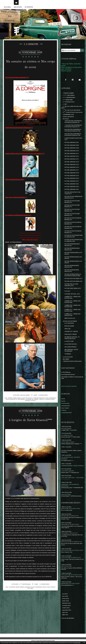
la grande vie (29, 407)
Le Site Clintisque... (66, 374)
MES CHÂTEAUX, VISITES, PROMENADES (71, 352)
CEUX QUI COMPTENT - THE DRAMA (72, 480)
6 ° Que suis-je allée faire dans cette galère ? (72, 109)
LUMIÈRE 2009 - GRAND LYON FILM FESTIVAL (72, 308)
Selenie (63, 526)
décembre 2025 (66, 605)
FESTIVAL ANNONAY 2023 (72, 186)
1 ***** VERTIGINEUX (69, 97)
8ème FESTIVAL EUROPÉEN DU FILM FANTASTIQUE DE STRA (73, 132)
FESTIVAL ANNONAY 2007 (72, 144)
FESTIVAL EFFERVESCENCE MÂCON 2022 (72, 273)
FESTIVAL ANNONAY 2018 (72, 175)
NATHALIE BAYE (66, 431)
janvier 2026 (65, 603)
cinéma (10, 406)
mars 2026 (65, 598)
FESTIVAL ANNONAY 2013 (72, 161)
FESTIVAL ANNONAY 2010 (72, 153)
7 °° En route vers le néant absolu (72, 112)
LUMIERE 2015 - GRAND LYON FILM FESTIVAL (72, 299)
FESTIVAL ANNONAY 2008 (72, 147)
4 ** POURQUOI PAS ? (69, 104)
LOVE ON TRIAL (66, 496)
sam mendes (21, 407)
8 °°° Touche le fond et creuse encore (73, 114)
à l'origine (35, 406)
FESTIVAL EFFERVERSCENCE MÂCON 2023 (72, 251)
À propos (29, 9)
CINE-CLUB (67, 331)
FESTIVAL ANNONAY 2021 (72, 183)
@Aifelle (64, 585)
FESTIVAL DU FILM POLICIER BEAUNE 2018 (72, 212)
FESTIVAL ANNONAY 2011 (72, 155)
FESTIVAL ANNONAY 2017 (72, 172)
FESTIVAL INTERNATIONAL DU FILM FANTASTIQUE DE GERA (73, 277)
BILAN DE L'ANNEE (25, 403)
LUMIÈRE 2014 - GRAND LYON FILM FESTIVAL (72, 317)
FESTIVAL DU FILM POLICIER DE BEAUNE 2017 (73, 234)
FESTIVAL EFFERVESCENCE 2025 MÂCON (73, 264)
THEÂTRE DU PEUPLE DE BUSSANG (72, 363)
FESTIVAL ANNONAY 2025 (72, 191)
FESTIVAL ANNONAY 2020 (72, 180)
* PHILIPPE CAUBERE (68, 95)
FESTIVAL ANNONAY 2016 (72, 169)
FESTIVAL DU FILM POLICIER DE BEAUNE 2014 (73, 221)
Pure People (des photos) (68, 376)
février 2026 (65, 600)
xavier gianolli (17, 406)
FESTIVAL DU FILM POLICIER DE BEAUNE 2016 (73, 229)
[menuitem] (8, 9)
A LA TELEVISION (69, 325)
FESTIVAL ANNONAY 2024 (72, 189)
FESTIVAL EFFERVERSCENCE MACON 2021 (72, 247)
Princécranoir (65, 559)
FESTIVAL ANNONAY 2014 (72, 164)
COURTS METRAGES (68, 119)
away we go (14, 407)
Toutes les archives (68, 620)
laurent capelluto (40, 407)
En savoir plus (77, 643)
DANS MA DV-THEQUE (71, 336)
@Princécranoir (65, 544)
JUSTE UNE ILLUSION (68, 444)
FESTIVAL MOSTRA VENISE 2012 (73, 280)
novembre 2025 (66, 607)
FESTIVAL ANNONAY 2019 (72, 177)
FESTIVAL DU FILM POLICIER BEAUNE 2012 (72, 203)
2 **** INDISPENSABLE (25, 597)
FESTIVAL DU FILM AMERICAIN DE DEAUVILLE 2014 (73, 199)
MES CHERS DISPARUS (70, 349)
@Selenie (64, 510)
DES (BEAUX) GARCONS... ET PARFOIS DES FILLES (72, 340)
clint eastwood (27, 406)
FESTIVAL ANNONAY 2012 (72, 158)
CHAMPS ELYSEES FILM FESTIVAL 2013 (73, 141)
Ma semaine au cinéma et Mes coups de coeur (30, 68)
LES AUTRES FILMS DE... (71, 346)
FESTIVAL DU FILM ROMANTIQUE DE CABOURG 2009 (73, 242)
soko (49, 600)
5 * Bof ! (65, 106)
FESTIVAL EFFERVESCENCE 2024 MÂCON (73, 260)
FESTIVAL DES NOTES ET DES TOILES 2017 (73, 195)
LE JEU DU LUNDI (69, 343)
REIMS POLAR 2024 (70, 320)
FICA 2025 (67, 293)
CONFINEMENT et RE (68, 116)
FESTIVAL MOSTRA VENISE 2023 (73, 283)
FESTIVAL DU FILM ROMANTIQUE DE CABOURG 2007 (73, 238)
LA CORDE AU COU (67, 437)
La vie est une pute (68, 359)
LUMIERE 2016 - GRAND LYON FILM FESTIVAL (72, 304)
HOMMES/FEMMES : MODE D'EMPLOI (72, 468)
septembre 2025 (67, 612)
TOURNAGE (68, 356)
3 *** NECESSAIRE (68, 102)
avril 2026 (65, 596)
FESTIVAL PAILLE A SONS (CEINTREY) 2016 (71, 287)
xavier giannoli (20, 600)
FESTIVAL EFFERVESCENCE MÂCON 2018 (72, 268)
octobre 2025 (66, 610)
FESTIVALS (66, 121)
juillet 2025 (65, 617)
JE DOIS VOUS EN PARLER (70, 323)
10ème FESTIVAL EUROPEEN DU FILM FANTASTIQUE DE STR (73, 124)
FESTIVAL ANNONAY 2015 (72, 166)
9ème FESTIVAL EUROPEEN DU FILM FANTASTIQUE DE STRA (73, 137)
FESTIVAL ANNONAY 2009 (72, 150)
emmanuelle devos (41, 600)
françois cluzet (44, 406)
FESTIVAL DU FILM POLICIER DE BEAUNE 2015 (73, 225)
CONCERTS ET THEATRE (71, 333)
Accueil (8, 9)
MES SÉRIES (66, 361)
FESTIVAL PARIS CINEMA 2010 (73, 290)
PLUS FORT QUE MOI (68, 473)
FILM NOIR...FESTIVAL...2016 (72, 296)
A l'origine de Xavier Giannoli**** (30, 430)
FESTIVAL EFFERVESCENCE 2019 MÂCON (73, 255)
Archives (18, 9)
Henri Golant (65, 410)
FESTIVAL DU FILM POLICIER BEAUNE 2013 (72, 208)
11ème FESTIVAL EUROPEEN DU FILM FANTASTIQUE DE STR (73, 128)
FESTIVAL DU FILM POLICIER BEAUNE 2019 (72, 216)
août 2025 (65, 614)
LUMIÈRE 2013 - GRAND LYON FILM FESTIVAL (72, 312)
